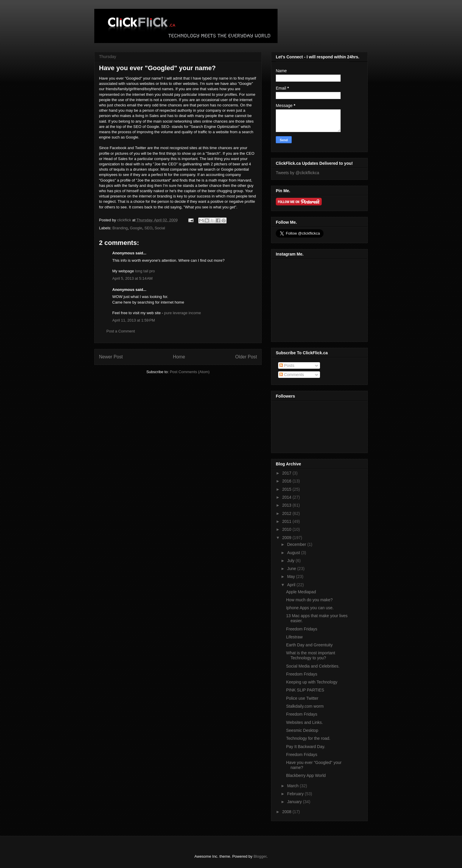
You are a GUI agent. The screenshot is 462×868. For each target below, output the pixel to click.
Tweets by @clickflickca (297, 173)
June (292, 569)
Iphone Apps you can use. (310, 608)
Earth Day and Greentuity (309, 645)
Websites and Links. (305, 722)
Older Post (246, 357)
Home (179, 357)
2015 (287, 489)
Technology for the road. (308, 738)
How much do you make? (309, 600)
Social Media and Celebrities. (313, 666)
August (294, 553)
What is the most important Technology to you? (311, 655)
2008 (287, 812)
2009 (287, 538)
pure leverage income (183, 313)
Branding (120, 228)
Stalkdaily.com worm (305, 706)
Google (136, 228)
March (293, 786)
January (295, 802)
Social (160, 228)
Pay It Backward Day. (306, 747)
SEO (148, 228)
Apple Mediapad (301, 592)
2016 (287, 481)
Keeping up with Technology (312, 682)
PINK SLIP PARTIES (305, 690)
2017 (287, 473)
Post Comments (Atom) (190, 372)
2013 (287, 505)
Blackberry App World (306, 775)
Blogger (260, 856)
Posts (287, 365)
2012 (287, 513)
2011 (287, 521)
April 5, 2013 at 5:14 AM (132, 278)
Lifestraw (294, 637)
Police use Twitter (302, 698)
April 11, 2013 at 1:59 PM (134, 320)
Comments (292, 375)
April (292, 585)
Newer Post (111, 357)
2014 (287, 497)
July (291, 561)
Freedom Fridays (302, 629)
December (297, 544)
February (296, 794)
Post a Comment (121, 331)
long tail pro (145, 271)
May (291, 577)
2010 (287, 529)
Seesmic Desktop (302, 730)
